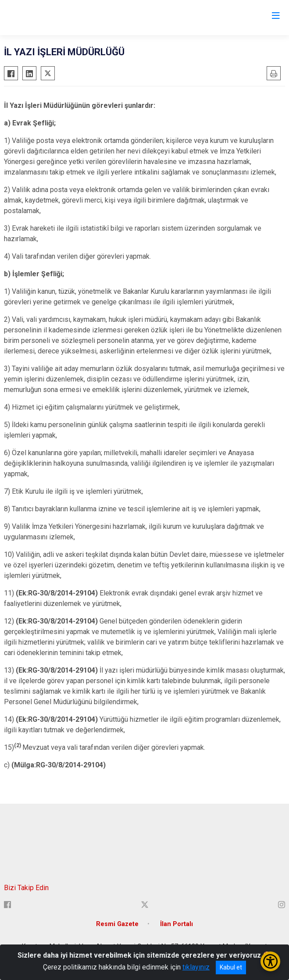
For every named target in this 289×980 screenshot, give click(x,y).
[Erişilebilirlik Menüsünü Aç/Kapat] (270, 961)
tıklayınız (196, 967)
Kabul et (231, 967)
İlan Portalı (177, 924)
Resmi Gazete (117, 924)
